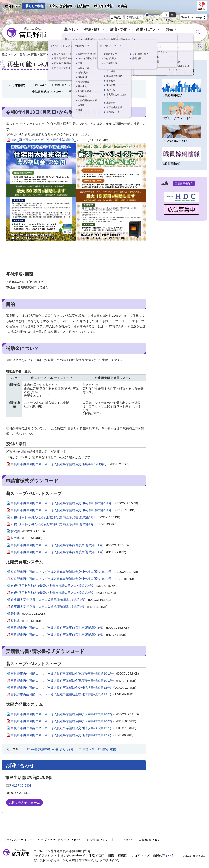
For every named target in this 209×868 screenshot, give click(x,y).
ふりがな (116, 18)
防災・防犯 (130, 36)
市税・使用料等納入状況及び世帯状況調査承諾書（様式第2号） (65, 586)
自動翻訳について (150, 840)
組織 (111, 856)
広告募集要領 (183, 184)
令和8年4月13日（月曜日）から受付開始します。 (62, 85)
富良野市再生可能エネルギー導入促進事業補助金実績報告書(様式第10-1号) (75, 674)
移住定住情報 (102, 7)
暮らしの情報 (35, 6)
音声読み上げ (134, 18)
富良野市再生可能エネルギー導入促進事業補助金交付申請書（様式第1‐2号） (74, 572)
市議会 (122, 6)
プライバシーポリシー (18, 840)
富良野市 (16, 853)
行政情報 (106, 36)
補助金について (119, 85)
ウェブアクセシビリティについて (59, 840)
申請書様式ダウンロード (48, 92)
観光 (154, 30)
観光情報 (82, 7)
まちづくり (175, 30)
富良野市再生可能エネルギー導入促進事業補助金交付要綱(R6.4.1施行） (70, 465)
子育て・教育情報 (61, 6)
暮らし (59, 30)
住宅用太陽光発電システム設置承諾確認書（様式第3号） (61, 600)
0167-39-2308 (22, 786)
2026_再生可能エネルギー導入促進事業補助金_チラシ (59, 140)
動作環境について (98, 840)
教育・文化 (105, 30)
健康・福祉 (81, 30)
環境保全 (88, 749)
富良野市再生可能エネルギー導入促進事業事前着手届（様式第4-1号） (70, 545)
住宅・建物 (109, 749)
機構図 (123, 856)
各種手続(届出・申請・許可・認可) (53, 749)
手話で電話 (97, 856)
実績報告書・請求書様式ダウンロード (93, 92)
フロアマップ (140, 856)
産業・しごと (132, 30)
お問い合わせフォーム (24, 803)
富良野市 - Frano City (26, 33)
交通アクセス (44, 856)
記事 (43, 55)
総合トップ (13, 6)
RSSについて (124, 840)
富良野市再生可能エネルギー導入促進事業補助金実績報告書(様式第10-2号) (75, 714)
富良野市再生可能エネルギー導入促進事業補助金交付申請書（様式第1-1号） (74, 504)
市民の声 (161, 856)
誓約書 (28, 532)
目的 (101, 85)
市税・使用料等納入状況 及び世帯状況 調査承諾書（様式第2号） (66, 518)
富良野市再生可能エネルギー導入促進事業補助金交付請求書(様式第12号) (73, 688)
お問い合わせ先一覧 (71, 856)
